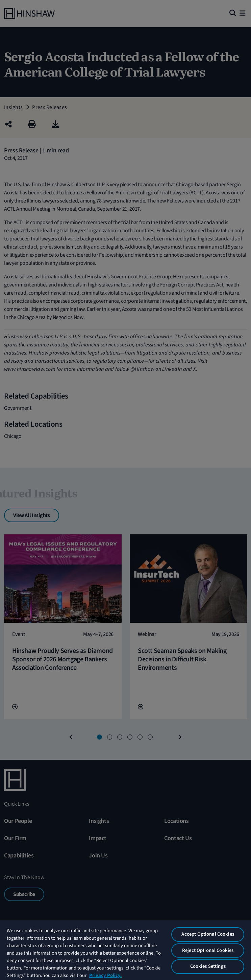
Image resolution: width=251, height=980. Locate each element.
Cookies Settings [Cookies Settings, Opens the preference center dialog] (208, 966)
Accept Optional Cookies (208, 934)
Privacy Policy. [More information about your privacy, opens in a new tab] (105, 975)
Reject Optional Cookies (208, 950)
